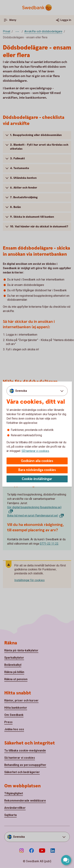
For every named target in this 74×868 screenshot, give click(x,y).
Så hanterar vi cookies (35, 451)
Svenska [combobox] (21, 391)
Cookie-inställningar (37, 479)
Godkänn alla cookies (37, 461)
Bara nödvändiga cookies (37, 470)
